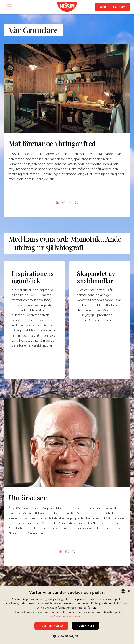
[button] (57, 203)
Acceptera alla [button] (51, 626)
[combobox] (123, 591)
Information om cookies (67, 617)
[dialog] (67, 615)
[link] (67, 7)
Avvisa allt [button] (85, 626)
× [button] (129, 591)
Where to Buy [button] (113, 7)
